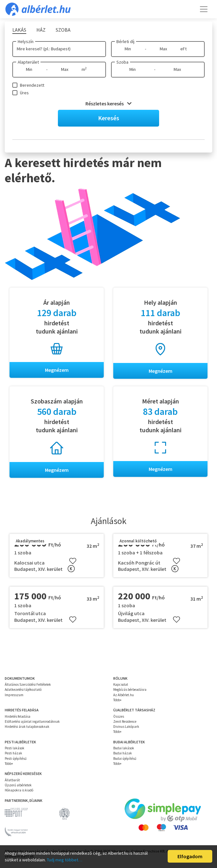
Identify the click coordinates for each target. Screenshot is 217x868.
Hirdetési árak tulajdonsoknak (27, 727)
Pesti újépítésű (16, 759)
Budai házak (123, 753)
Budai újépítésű (125, 759)
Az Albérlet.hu (124, 695)
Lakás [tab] (19, 30)
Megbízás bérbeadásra (130, 690)
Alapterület (28, 62)
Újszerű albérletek (18, 785)
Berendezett (32, 85)
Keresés (109, 118)
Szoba (122, 62)
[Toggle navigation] (204, 9)
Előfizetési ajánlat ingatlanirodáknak (32, 721)
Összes (119, 716)
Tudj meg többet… (65, 860)
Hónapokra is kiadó (19, 790)
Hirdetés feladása (18, 716)
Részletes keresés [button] (108, 103)
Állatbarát (12, 780)
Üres (24, 93)
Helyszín (26, 41)
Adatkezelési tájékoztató (23, 690)
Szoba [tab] (63, 30)
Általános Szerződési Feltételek (28, 684)
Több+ (117, 700)
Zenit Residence (125, 721)
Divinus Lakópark (126, 727)
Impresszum (14, 695)
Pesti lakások (15, 748)
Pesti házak (13, 753)
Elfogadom (190, 856)
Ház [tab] (41, 30)
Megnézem (57, 370)
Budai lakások (124, 748)
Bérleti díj (125, 41)
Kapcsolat (121, 684)
